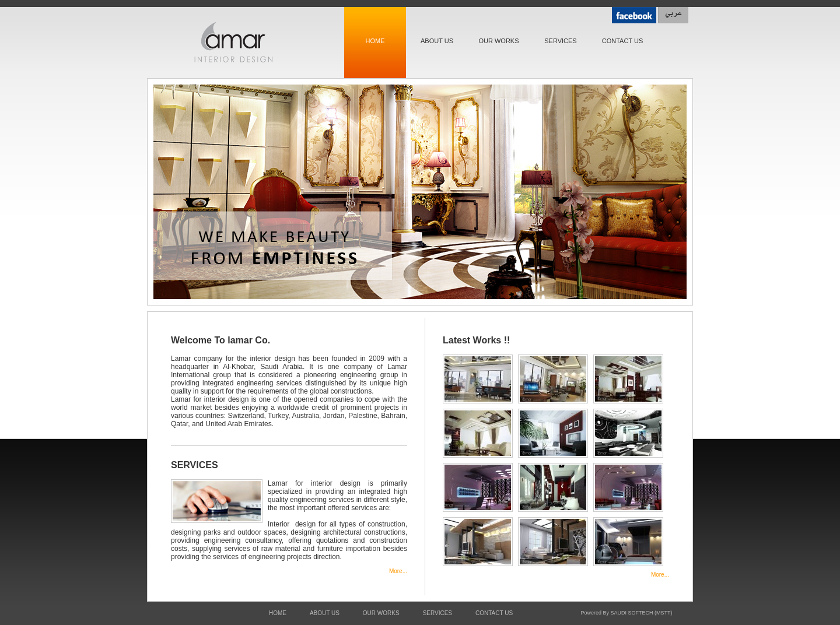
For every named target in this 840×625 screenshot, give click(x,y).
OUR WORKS (498, 41)
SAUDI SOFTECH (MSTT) (642, 613)
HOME (375, 41)
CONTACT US (623, 41)
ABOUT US (437, 41)
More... (398, 571)
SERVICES (560, 41)
